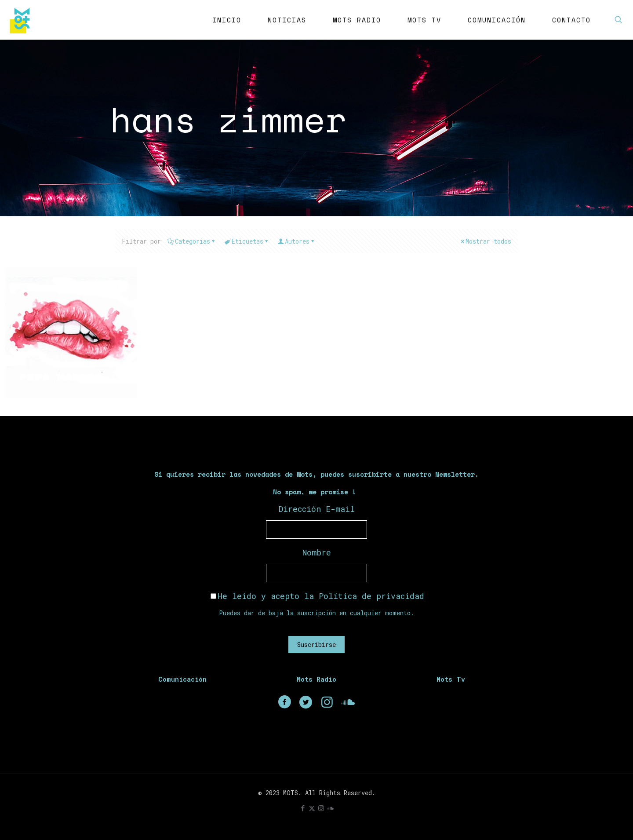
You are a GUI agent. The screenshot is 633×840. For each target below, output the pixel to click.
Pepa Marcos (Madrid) (94, 378)
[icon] (330, 808)
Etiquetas (247, 241)
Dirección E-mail (317, 509)
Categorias (192, 241)
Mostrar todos (485, 241)
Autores (296, 241)
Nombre (317, 552)
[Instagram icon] (321, 808)
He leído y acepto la (317, 596)
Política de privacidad (371, 596)
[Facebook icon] (303, 808)
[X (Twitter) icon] (312, 808)
